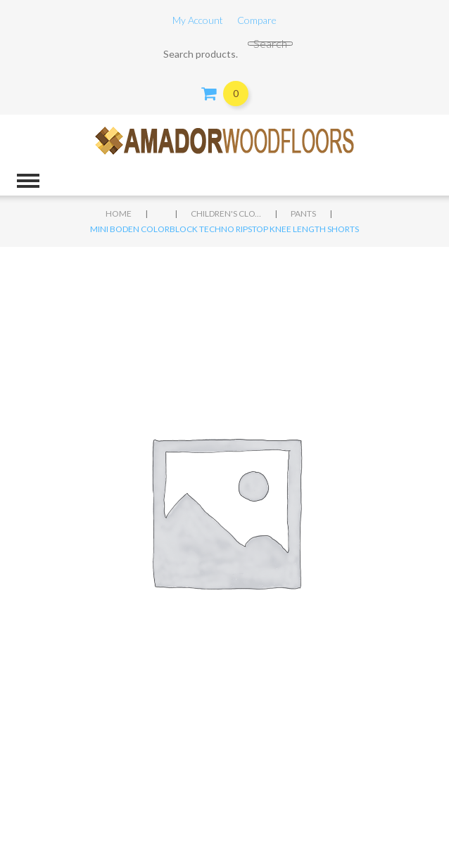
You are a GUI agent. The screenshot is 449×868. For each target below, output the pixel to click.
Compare (257, 20)
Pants (303, 213)
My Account (198, 20)
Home (119, 213)
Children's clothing (226, 213)
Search (270, 44)
